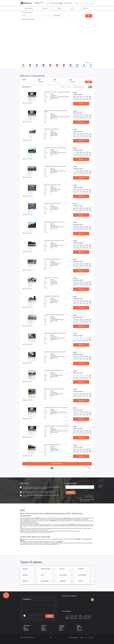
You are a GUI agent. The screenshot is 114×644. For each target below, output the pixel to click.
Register (71, 492)
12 (81, 99)
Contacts (86, 8)
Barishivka (44, 630)
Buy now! (81, 104)
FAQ (72, 8)
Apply (89, 82)
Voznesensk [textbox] (57, 16)
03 (90, 99)
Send (50, 616)
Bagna (43, 627)
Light (71, 80)
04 (75, 97)
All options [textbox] (73, 82)
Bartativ (61, 630)
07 (84, 97)
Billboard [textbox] (41, 82)
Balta (61, 629)
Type (39, 80)
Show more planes (57, 464)
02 (87, 99)
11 (78, 99)
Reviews (59, 8)
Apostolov (62, 626)
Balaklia (43, 629)
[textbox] (37, 16)
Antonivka (44, 626)
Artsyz (79, 626)
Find (89, 16)
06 (81, 97)
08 (87, 97)
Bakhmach (62, 627)
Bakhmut (79, 627)
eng (77, 3)
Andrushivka (27, 626)
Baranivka (26, 630)
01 (84, 99)
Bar (78, 629)
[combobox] (37, 16)
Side (55, 80)
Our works (45, 8)
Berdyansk (80, 630)
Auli (24, 627)
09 (90, 97)
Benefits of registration (73, 638)
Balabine (26, 629)
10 (75, 99)
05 (78, 97)
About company (29, 8)
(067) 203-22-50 (4, 643)
